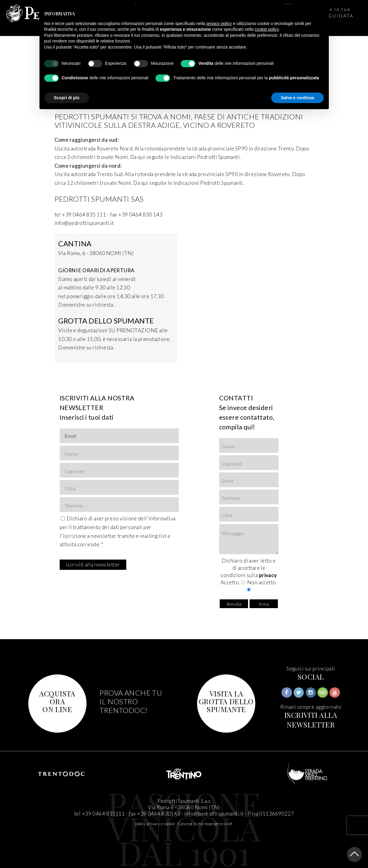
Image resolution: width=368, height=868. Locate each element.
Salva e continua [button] (297, 98)
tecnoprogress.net (216, 824)
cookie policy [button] (267, 29)
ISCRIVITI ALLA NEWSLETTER (311, 720)
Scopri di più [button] (67, 98)
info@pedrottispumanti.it (214, 814)
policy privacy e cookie (155, 824)
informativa (162, 518)
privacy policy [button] (219, 24)
